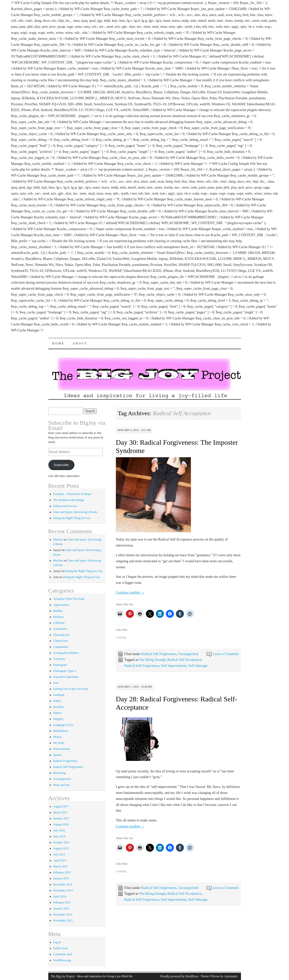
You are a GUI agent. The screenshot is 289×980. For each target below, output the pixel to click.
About (80, 343)
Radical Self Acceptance (184, 660)
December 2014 (63, 884)
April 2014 (60, 896)
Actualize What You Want (69, 599)
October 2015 (62, 842)
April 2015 (60, 860)
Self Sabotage (198, 666)
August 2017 (61, 806)
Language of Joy (63, 725)
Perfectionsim (62, 749)
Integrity (58, 719)
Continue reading (130, 592)
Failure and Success (65, 506)
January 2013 (61, 908)
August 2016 (61, 824)
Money (58, 737)
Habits (57, 701)
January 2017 (61, 818)
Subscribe (61, 465)
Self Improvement (174, 666)
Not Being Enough (152, 660)
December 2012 (63, 914)
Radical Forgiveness (65, 761)
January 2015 (61, 878)
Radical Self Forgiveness (159, 654)
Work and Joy (62, 785)
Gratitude (59, 695)
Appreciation (61, 605)
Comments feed (63, 954)
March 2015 (61, 866)
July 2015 (59, 854)
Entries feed (61, 948)
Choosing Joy (62, 635)
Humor (58, 713)
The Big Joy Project (63, 976)
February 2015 (62, 872)
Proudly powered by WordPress (179, 976)
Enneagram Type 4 (65, 671)
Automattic (231, 976)
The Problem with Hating (69, 500)
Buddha (58, 611)
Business (59, 617)
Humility (59, 707)
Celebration (60, 629)
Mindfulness (61, 731)
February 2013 (62, 902)
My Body (59, 743)
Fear (56, 683)
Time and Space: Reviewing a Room (75, 512)
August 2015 (61, 848)
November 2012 (63, 920)
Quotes (58, 755)
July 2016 (59, 830)
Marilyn (58, 540)
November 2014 (63, 890)
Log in (57, 942)
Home (59, 343)
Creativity (59, 659)
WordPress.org (62, 960)
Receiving (59, 773)
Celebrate (59, 623)
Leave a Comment (226, 654)
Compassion (61, 647)
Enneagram (60, 665)
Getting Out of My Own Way (71, 689)
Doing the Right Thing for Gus (72, 518)
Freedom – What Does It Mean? (73, 494)
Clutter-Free (61, 641)
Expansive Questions (66, 677)
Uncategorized (188, 654)
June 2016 (59, 836)
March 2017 (61, 812)
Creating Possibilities (66, 653)
